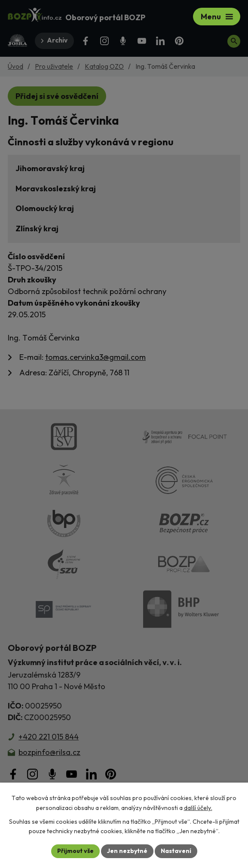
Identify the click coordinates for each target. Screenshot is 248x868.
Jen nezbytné (127, 851)
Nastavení (176, 851)
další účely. (198, 808)
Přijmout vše (75, 851)
